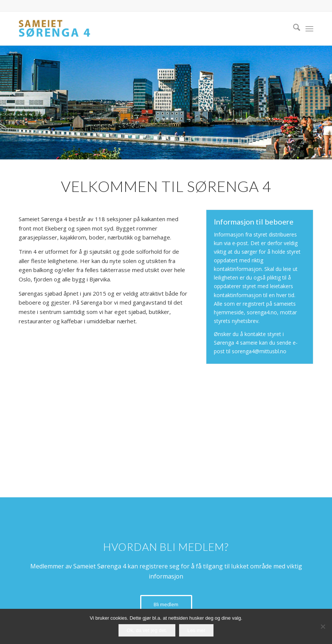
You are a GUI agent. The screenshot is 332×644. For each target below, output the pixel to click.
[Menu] (309, 28)
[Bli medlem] (166, 604)
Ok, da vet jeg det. (147, 630)
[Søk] (293, 28)
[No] (323, 626)
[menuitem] (293, 28)
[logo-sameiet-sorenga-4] (54, 28)
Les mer (196, 630)
